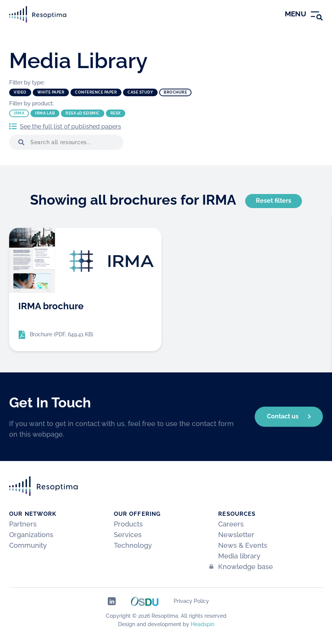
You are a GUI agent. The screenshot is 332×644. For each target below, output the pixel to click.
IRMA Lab (45, 113)
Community (28, 545)
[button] (20, 142)
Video (20, 92)
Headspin (203, 624)
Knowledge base (246, 567)
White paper (51, 92)
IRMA (19, 113)
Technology (133, 545)
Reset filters (274, 201)
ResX (116, 113)
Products (128, 524)
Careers (231, 524)
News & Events (243, 545)
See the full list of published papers (70, 126)
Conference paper (96, 92)
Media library (239, 556)
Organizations (31, 535)
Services (128, 535)
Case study (140, 92)
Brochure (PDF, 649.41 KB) (61, 334)
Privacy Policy (191, 601)
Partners (23, 524)
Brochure (175, 92)
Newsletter (236, 535)
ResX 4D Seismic (83, 113)
